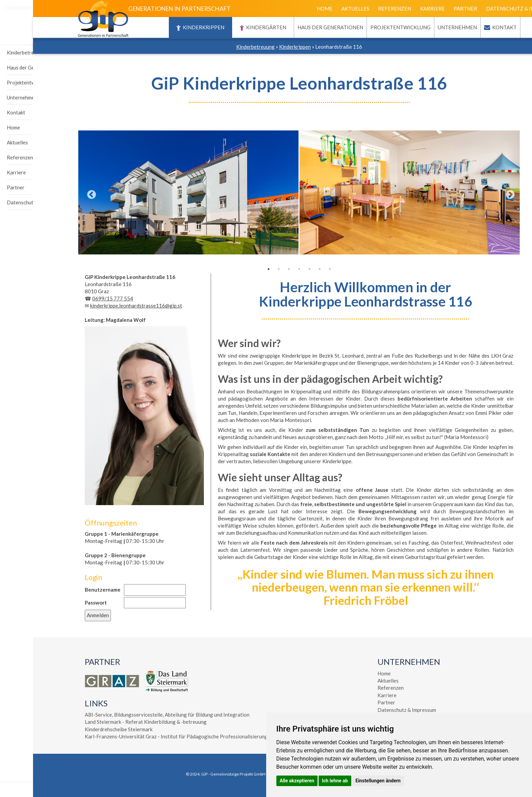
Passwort (63, 603)
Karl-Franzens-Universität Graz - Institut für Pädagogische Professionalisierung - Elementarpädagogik (169, 736)
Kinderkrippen (167, 28)
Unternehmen (424, 27)
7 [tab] (297, 269)
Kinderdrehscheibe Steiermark (86, 729)
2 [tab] (246, 269)
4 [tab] (266, 269)
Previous (57, 193)
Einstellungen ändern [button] (378, 781)
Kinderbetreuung (222, 47)
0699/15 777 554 (80, 298)
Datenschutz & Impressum (489, 9)
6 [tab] (287, 269)
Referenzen (362, 9)
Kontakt (471, 27)
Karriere (399, 9)
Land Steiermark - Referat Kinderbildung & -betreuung (113, 722)
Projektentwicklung (367, 27)
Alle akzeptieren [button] (297, 781)
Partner (432, 9)
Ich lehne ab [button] (335, 781)
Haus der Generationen (297, 27)
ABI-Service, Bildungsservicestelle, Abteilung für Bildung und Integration (134, 715)
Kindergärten (230, 28)
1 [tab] (236, 269)
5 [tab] (276, 269)
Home (292, 9)
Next (475, 193)
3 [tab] (256, 269)
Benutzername (70, 590)
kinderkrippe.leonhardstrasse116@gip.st (103, 306)
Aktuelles (322, 9)
